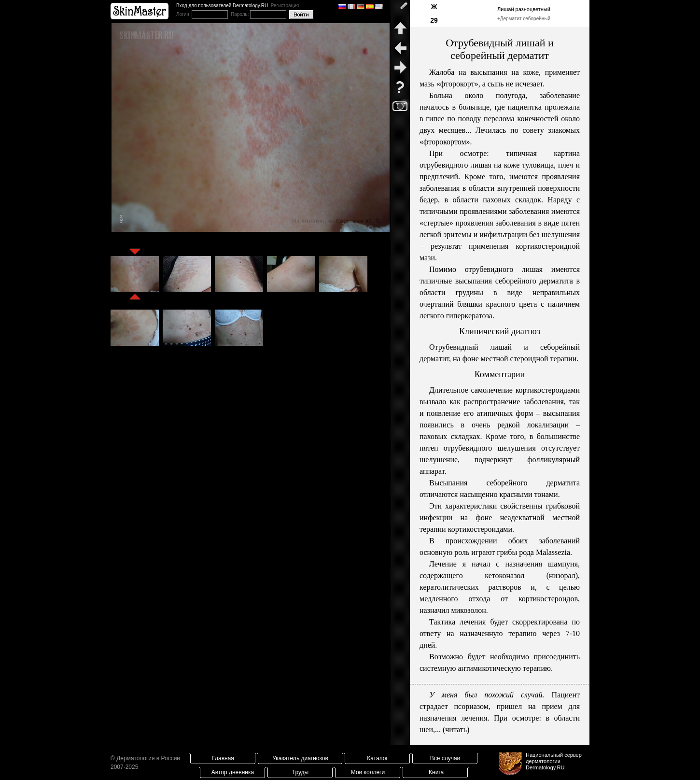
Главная (223, 758)
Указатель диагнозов (300, 758)
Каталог (378, 758)
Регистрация (285, 6)
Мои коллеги (368, 772)
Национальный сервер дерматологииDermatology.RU (554, 761)
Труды (300, 772)
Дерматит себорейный (525, 19)
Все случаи (445, 758)
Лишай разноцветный (524, 9)
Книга (436, 772)
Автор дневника (233, 772)
